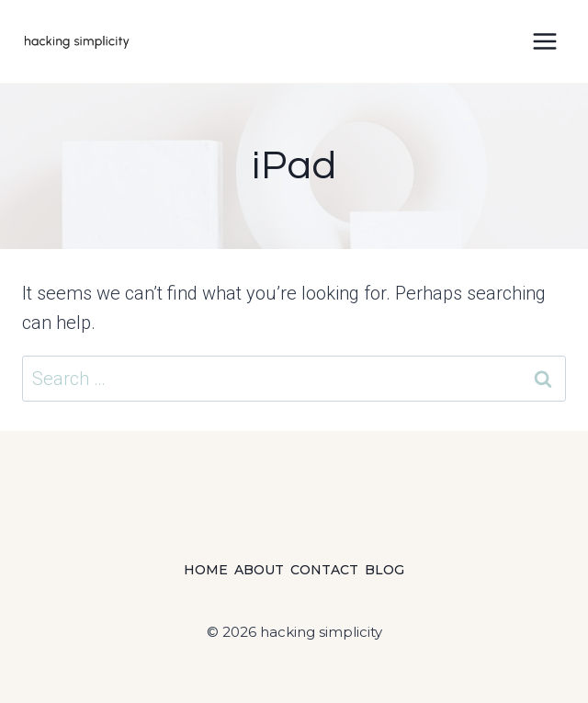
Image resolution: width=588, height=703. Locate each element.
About (259, 570)
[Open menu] (544, 41)
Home (206, 570)
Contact (324, 570)
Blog (384, 570)
